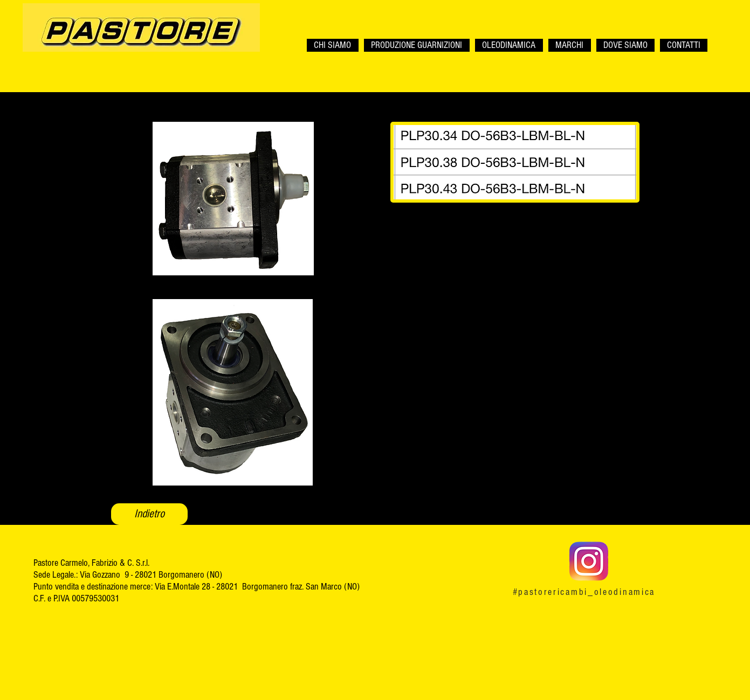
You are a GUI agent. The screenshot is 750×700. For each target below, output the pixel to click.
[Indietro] (149, 514)
